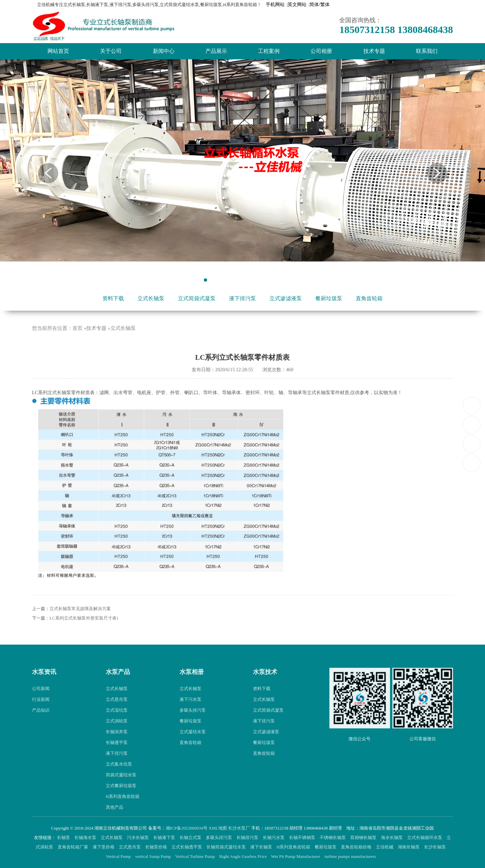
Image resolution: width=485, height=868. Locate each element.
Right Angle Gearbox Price (244, 856)
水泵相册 (192, 685)
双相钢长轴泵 (364, 838)
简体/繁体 (320, 5)
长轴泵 (64, 838)
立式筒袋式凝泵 (197, 298)
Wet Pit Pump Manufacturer (296, 856)
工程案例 (269, 51)
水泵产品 (118, 685)
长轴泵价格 (157, 847)
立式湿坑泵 (117, 723)
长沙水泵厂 (239, 828)
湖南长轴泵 (409, 847)
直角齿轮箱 (369, 298)
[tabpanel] (243, 160)
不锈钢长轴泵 (333, 838)
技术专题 (374, 51)
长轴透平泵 (117, 755)
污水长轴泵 (138, 838)
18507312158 (472, 405)
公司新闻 (41, 701)
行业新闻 (41, 712)
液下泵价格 (104, 847)
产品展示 (216, 51)
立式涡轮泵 (117, 733)
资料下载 (113, 298)
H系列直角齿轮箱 (123, 809)
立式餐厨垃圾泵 (121, 798)
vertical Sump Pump (153, 856)
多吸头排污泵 (193, 723)
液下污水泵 (190, 712)
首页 (77, 341)
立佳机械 (385, 847)
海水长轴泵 (392, 838)
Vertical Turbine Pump (196, 856)
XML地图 (218, 828)
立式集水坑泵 (119, 777)
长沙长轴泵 (435, 847)
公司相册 (321, 51)
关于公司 (111, 51)
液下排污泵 (243, 298)
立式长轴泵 (151, 298)
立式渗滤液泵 (286, 298)
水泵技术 (265, 685)
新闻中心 (164, 51)
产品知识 (41, 723)
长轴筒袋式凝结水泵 (227, 847)
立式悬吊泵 (117, 712)
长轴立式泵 (191, 838)
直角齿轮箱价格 (357, 847)
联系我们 (427, 51)
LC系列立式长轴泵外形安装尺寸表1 (84, 631)
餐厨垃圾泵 (329, 298)
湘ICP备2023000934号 (187, 828)
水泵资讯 (44, 685)
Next (437, 173)
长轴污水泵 (274, 838)
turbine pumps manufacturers (351, 856)
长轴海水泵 (86, 838)
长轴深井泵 (117, 744)
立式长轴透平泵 (187, 847)
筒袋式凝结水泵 (121, 787)
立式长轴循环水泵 (425, 838)
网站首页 (58, 51)
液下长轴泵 (262, 847)
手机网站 (275, 5)
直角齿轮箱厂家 (73, 847)
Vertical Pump (119, 856)
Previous (48, 173)
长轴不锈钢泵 (303, 838)
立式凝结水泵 (193, 744)
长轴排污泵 (248, 838)
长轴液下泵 (165, 838)
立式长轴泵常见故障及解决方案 (80, 622)
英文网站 (297, 5)
